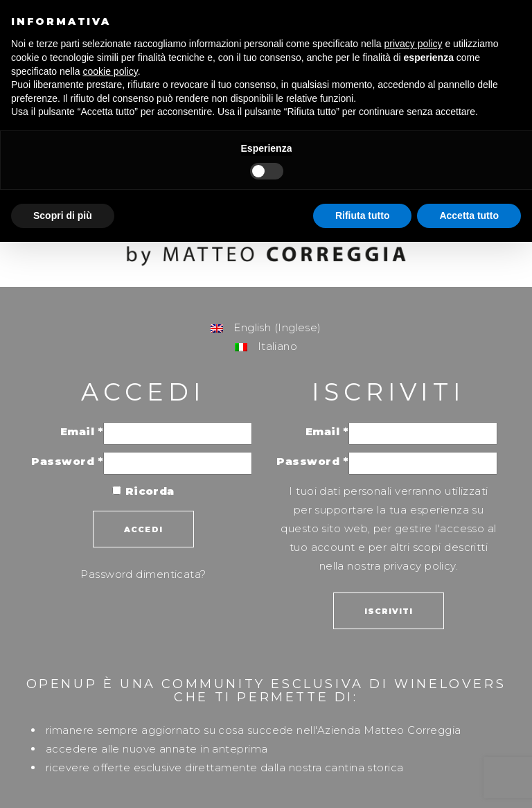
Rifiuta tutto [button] (363, 216)
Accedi (143, 529)
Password (67, 461)
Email (82, 431)
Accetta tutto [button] (469, 216)
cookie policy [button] (110, 71)
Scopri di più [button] (63, 216)
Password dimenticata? (143, 574)
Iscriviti (389, 611)
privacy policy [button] (414, 44)
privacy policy (420, 566)
